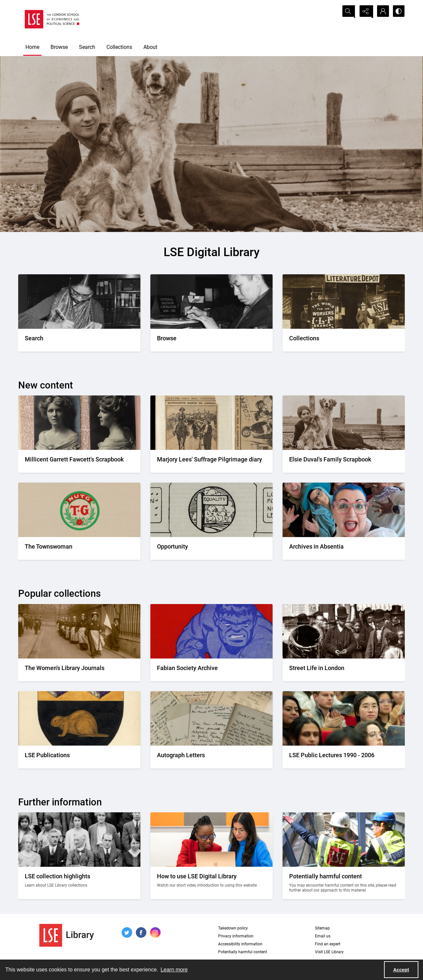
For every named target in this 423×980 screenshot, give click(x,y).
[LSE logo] (52, 19)
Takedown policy (233, 928)
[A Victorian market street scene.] (344, 670)
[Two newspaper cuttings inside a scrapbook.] (211, 461)
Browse (59, 47)
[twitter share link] (127, 932)
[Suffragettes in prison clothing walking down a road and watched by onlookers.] (79, 670)
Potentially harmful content (243, 952)
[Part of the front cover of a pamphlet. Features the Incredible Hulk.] (211, 670)
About (150, 47)
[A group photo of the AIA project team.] (344, 548)
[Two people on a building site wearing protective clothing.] (344, 883)
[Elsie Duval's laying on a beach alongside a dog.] (344, 461)
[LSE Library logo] (67, 935)
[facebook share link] (141, 932)
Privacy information (236, 936)
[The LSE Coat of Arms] (79, 757)
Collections (119, 47)
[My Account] (382, 12)
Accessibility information (240, 944)
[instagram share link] (155, 932)
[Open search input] (349, 12)
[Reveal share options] (365, 12)
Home (32, 47)
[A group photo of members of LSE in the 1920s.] (79, 883)
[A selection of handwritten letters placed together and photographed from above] (211, 757)
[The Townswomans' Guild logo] (79, 548)
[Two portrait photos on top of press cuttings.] (79, 461)
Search (87, 47)
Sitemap (322, 928)
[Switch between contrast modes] (398, 12)
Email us (323, 936)
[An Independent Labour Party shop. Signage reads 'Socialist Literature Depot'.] (344, 340)
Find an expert (328, 944)
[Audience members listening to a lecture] (344, 757)
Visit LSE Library (329, 952)
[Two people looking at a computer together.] (211, 883)
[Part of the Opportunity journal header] (211, 548)
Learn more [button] (174, 970)
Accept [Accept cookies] (401, 970)
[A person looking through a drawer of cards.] (211, 340)
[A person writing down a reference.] (79, 340)
